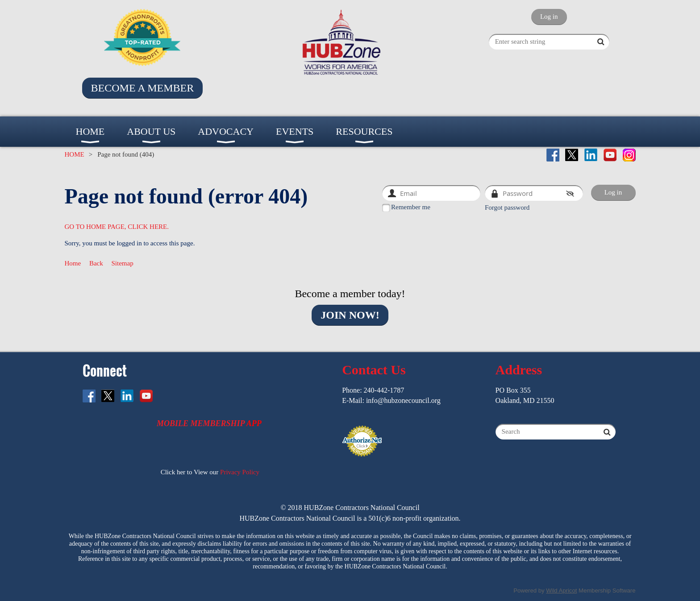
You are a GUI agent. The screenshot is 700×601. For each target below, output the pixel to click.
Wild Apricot (561, 591)
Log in (549, 17)
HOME (75, 154)
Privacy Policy (240, 472)
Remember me (411, 207)
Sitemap (123, 263)
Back (96, 263)
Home (73, 263)
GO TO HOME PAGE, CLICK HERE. (117, 227)
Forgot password (507, 207)
